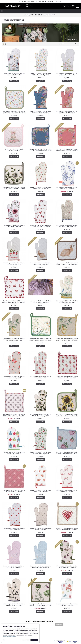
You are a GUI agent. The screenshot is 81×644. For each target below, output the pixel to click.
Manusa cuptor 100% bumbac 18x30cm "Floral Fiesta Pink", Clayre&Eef (67, 112)
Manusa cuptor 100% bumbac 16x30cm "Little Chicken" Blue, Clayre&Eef (67, 226)
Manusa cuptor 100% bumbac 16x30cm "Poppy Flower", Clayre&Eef (41, 491)
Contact (3, 636)
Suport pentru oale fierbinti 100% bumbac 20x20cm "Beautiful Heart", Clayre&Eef (67, 529)
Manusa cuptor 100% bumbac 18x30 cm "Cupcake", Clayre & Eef (41, 377)
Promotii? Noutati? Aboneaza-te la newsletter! (40, 621)
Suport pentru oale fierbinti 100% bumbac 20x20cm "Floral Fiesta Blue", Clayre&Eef (40, 150)
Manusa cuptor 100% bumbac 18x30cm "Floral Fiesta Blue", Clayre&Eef (41, 112)
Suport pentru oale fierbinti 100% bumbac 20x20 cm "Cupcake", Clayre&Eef (67, 377)
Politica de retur (5, 634)
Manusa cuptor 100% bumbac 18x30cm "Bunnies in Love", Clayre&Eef (41, 264)
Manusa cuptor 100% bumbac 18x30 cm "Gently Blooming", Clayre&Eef (41, 415)
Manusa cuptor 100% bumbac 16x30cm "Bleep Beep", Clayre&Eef (14, 453)
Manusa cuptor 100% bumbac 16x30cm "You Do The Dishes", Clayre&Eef (41, 567)
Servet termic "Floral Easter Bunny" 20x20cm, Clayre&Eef (14, 150)
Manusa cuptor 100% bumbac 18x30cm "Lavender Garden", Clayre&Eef (41, 301)
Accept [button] (35, 640)
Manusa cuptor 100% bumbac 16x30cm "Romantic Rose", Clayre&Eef (41, 188)
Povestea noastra (6, 629)
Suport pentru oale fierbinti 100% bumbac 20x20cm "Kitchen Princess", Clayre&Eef (14, 415)
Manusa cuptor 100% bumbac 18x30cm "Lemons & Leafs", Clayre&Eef (14, 339)
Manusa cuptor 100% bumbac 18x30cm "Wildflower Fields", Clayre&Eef (67, 74)
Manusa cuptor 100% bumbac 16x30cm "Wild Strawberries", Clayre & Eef (41, 453)
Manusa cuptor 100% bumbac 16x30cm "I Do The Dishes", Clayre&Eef (14, 567)
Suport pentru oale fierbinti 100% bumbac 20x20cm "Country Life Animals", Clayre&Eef (14, 301)
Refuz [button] (4, 640)
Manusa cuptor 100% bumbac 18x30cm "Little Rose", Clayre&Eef (14, 377)
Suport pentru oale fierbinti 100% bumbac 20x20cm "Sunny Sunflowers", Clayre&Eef (67, 415)
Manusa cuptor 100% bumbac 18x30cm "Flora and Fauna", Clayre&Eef (14, 605)
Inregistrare (4, 638)
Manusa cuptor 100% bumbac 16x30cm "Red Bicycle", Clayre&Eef (67, 491)
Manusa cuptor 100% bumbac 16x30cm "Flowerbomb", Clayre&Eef (14, 74)
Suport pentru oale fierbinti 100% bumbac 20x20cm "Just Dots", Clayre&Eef (14, 491)
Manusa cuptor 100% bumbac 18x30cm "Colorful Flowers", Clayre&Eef (41, 74)
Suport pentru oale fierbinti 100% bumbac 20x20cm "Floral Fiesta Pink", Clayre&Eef (67, 150)
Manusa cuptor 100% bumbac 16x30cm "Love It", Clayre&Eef (14, 529)
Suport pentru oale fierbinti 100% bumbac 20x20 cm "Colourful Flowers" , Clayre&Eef (14, 112)
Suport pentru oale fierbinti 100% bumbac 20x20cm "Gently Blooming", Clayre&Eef (14, 188)
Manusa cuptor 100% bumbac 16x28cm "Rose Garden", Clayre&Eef (67, 188)
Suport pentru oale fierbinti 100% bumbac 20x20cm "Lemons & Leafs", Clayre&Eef (67, 339)
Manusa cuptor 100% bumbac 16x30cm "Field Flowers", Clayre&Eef (67, 605)
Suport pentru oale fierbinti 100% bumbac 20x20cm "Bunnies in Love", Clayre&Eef (67, 264)
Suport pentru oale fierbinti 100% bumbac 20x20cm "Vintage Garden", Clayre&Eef (67, 453)
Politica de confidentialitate (9, 637)
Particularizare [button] (26, 640)
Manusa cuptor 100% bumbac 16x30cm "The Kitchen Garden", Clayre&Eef (67, 567)
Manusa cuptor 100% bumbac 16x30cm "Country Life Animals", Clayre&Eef (41, 226)
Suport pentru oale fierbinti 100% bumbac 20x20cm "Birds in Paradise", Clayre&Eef (40, 339)
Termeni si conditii (6, 632)
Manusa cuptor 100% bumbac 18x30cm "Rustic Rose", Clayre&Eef (14, 226)
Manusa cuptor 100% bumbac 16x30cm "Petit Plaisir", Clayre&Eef (14, 264)
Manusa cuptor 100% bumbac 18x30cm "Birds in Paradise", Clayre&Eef (67, 301)
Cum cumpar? (5, 631)
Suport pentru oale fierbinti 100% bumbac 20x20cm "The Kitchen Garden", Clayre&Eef (41, 605)
